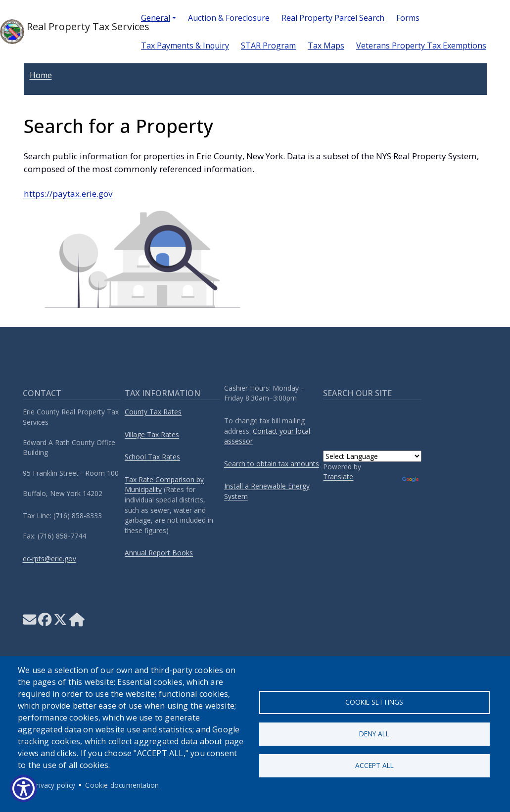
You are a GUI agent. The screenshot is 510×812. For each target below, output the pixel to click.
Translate (338, 476)
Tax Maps (326, 45)
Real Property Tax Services (63, 32)
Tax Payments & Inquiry (185, 45)
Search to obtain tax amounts (272, 464)
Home (41, 75)
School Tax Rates (152, 457)
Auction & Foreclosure (229, 18)
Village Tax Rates (152, 434)
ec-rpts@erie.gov (49, 559)
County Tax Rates (153, 412)
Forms (408, 18)
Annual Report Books (159, 553)
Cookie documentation (122, 785)
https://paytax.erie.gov (68, 194)
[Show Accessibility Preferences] (23, 789)
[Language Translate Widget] (372, 456)
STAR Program (268, 45)
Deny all (374, 734)
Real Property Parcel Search (333, 18)
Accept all (374, 766)
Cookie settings (374, 701)
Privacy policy (54, 785)
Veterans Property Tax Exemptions (421, 45)
